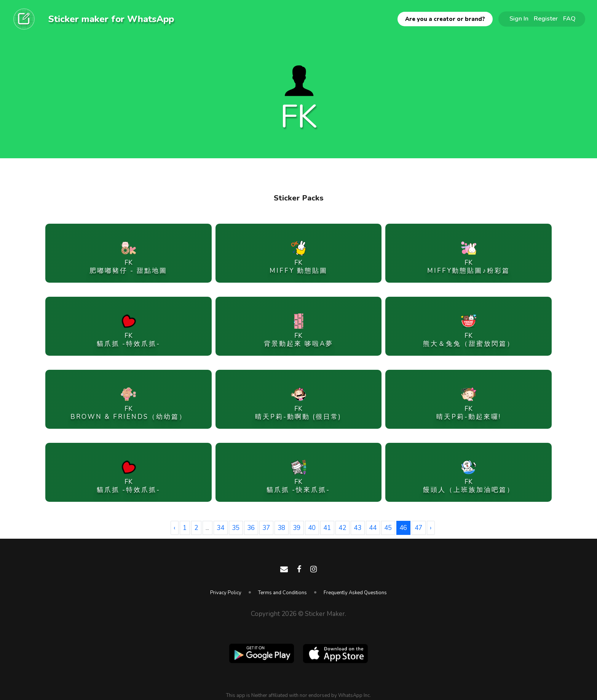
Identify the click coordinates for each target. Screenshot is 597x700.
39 (297, 528)
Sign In (519, 19)
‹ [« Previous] (174, 528)
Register (546, 19)
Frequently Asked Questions (355, 593)
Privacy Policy (226, 593)
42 (342, 528)
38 (281, 528)
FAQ (569, 19)
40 (312, 528)
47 (418, 528)
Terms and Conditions (283, 593)
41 (327, 528)
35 (236, 528)
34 (220, 528)
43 (358, 528)
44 (373, 528)
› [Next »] (431, 528)
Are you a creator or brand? (445, 19)
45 (388, 528)
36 (251, 528)
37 (266, 528)
